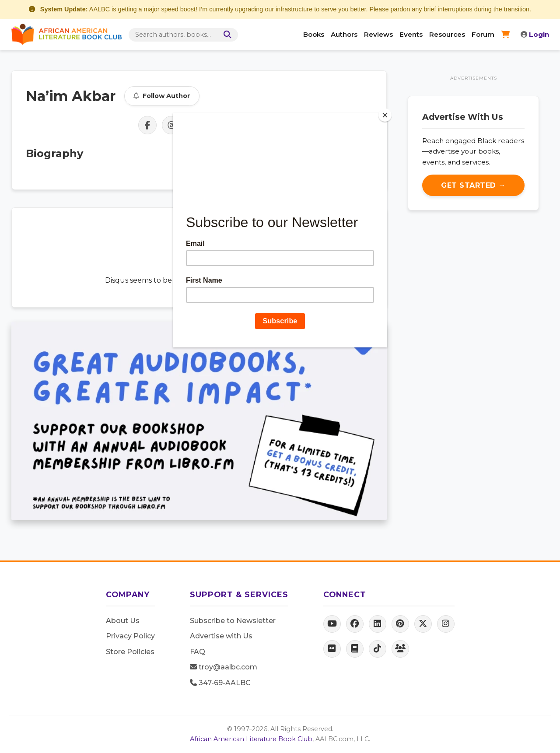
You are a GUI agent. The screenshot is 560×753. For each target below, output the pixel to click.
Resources (447, 34)
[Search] (226, 35)
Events (411, 34)
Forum (483, 34)
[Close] (385, 115)
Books (314, 34)
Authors (344, 34)
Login (535, 34)
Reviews (378, 34)
